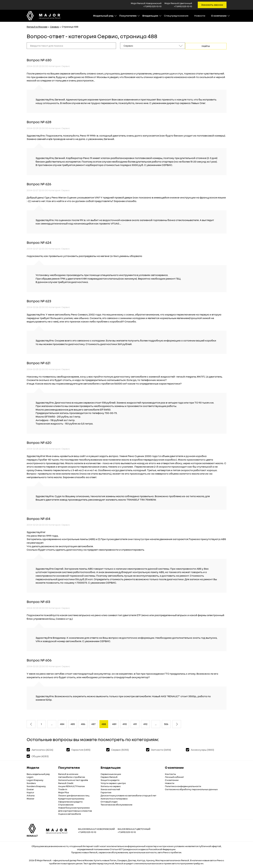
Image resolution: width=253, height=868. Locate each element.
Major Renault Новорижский (96, 828)
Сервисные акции (111, 773)
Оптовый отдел (109, 801)
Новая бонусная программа (74, 807)
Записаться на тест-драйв (73, 780)
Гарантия (106, 792)
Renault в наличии (68, 773)
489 (114, 724)
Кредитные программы (71, 798)
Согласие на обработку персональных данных (191, 789)
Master (30, 798)
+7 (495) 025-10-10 (152, 6)
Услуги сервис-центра (113, 783)
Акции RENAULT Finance (71, 786)
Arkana (31, 795)
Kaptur (30, 792)
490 (125, 724)
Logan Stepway (35, 780)
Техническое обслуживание (116, 804)
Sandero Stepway (36, 786)
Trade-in (63, 789)
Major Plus (64, 792)
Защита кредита (110, 780)
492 (145, 724)
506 (166, 724)
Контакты (170, 773)
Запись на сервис (111, 786)
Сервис (55, 27)
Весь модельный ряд (38, 773)
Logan (30, 777)
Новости (200, 16)
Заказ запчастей (110, 789)
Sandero (31, 783)
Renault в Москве (37, 27)
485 (73, 724)
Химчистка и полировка (114, 798)
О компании (172, 780)
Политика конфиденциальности (183, 786)
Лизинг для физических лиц (74, 795)
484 (62, 724)
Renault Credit (66, 783)
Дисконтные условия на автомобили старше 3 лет (128, 795)
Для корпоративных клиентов (75, 810)
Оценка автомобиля (70, 813)
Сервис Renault (109, 777)
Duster (30, 789)
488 (104, 724)
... (52, 724)
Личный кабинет (174, 777)
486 (83, 724)
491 (135, 724)
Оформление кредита (70, 801)
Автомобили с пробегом (72, 777)
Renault (47, 860)
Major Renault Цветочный (134, 828)
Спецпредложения (176, 16)
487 (93, 724)
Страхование (66, 804)
